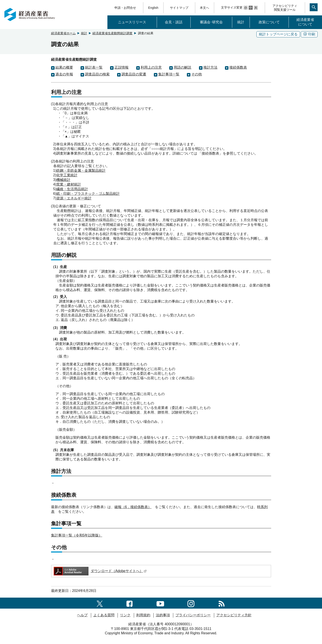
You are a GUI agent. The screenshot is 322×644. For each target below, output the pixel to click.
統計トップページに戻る (278, 34)
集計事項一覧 (169, 74)
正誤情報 (121, 67)
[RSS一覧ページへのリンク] (222, 603)
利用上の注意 (151, 67)
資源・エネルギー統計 (74, 198)
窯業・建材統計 (69, 184)
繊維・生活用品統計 (72, 189)
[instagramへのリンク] (191, 603)
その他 (197, 74)
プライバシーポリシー (193, 615)
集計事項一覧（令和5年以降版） (77, 535)
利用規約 (143, 615)
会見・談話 (174, 22)
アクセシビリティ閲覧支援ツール (285, 8)
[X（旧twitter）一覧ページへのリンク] (100, 603)
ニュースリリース (132, 22)
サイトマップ (179, 8)
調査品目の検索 (97, 74)
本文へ (204, 8)
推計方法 (210, 67)
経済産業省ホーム (63, 33)
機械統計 (63, 180)
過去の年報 (64, 74)
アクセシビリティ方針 (234, 615)
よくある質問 (104, 615)
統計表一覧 (94, 67)
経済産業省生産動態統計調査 (112, 33)
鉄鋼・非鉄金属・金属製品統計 (81, 171)
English (153, 8)
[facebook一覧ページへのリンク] (130, 603)
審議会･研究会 (211, 22)
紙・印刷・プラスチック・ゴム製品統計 (88, 194)
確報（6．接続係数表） (133, 507)
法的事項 (163, 615)
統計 (241, 22)
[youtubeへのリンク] (160, 603)
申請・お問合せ (125, 8)
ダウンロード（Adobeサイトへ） (100, 571)
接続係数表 (238, 67)
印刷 (309, 34)
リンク (125, 615)
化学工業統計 (67, 175)
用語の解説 (182, 67)
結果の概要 (64, 67)
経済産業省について (305, 22)
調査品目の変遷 (134, 74)
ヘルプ (82, 615)
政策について (269, 22)
